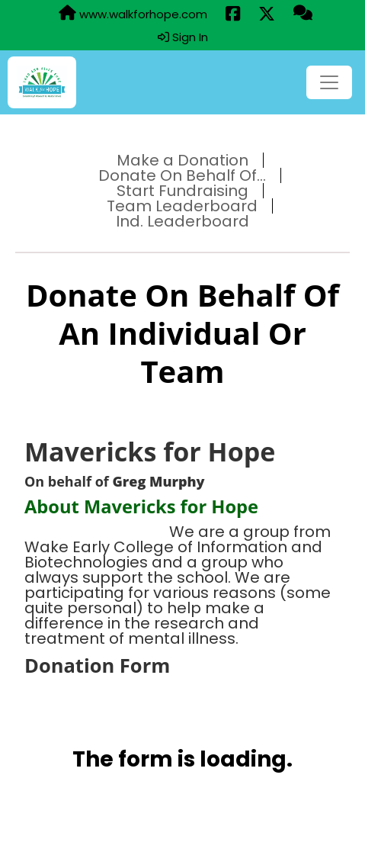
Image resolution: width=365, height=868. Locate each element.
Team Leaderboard (182, 206)
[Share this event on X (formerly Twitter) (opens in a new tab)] (267, 14)
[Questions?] (303, 14)
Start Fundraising (182, 191)
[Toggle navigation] (329, 82)
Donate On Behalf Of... (182, 175)
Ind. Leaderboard (182, 221)
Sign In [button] (183, 37)
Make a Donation (182, 160)
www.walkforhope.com (133, 14)
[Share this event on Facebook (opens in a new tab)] (233, 14)
